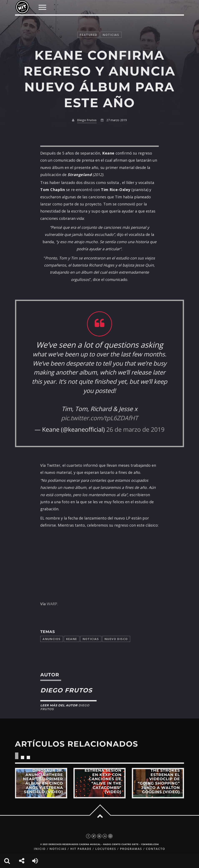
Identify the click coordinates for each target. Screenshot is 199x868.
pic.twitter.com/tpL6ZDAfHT (100, 418)
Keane (72, 639)
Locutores (106, 849)
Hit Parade (81, 849)
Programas (131, 849)
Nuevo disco (116, 639)
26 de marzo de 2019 (135, 429)
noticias (111, 35)
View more (41, 783)
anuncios (52, 639)
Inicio (40, 849)
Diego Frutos (87, 120)
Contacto (156, 849)
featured (88, 35)
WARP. (52, 604)
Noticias (91, 639)
